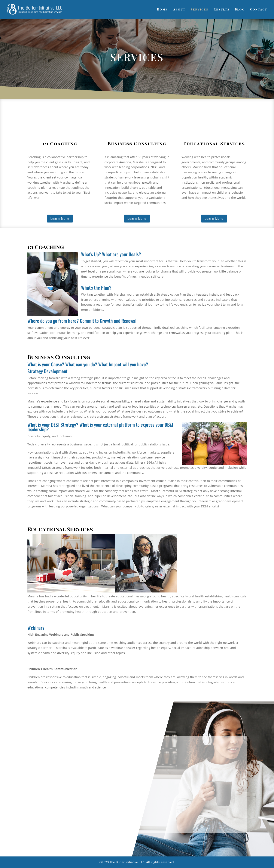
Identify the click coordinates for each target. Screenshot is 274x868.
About (179, 10)
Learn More (60, 219)
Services (200, 10)
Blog (240, 10)
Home (162, 10)
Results (222, 10)
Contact (259, 10)
